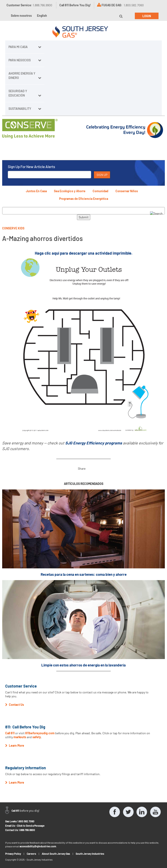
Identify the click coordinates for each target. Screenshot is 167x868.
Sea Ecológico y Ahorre (70, 191)
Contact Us (12, 830)
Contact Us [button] (15, 705)
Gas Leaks (11, 821)
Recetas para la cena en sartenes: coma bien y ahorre (84, 574)
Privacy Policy (13, 854)
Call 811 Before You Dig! (75, 5)
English (42, 16)
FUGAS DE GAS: (112, 5)
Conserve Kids (13, 228)
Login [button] (147, 16)
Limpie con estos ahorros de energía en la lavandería (83, 665)
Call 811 (10, 733)
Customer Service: (29, 5)
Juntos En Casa (36, 191)
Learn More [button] (15, 745)
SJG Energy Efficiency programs (94, 443)
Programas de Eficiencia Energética (84, 199)
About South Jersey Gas (56, 854)
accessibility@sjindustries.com (38, 846)
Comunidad (100, 191)
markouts (20, 737)
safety (37, 737)
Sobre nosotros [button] (21, 16)
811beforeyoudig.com (40, 733)
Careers (31, 854)
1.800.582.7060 (26, 821)
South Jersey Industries (90, 854)
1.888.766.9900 (27, 830)
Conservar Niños (127, 191)
